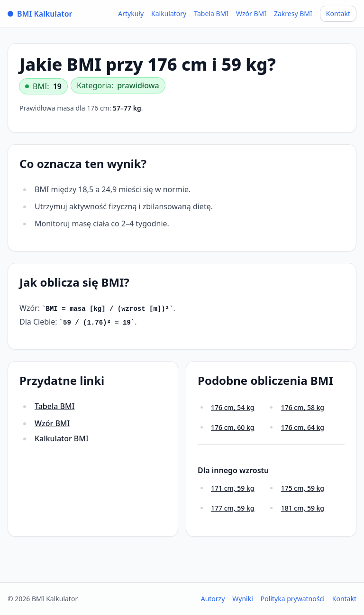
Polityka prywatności (293, 599)
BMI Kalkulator (40, 14)
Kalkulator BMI (62, 438)
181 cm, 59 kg (303, 508)
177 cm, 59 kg (232, 508)
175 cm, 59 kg (303, 488)
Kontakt (338, 14)
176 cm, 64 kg (303, 427)
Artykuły (131, 14)
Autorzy (213, 599)
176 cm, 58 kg (303, 407)
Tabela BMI (211, 14)
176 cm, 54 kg (232, 407)
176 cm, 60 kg (232, 427)
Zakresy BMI (293, 14)
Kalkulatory (169, 14)
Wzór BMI (251, 14)
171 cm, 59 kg (232, 488)
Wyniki (243, 599)
